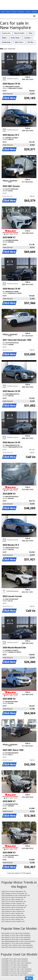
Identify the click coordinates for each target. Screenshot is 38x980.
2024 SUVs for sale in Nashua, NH (12, 909)
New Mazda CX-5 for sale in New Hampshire (16, 933)
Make (5, 38)
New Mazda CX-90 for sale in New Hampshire (16, 939)
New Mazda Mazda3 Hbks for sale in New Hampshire (18, 941)
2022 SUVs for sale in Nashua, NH (12, 919)
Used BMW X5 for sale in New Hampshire (15, 961)
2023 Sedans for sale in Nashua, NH (13, 915)
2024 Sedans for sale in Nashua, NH (13, 911)
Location (28, 38)
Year (31, 33)
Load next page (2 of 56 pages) (19, 873)
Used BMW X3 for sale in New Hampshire (15, 959)
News (9, 12)
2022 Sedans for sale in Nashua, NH (13, 921)
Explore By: (6, 33)
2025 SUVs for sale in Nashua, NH (12, 899)
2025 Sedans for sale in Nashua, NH (13, 903)
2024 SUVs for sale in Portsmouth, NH (14, 907)
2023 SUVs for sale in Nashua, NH (12, 913)
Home (3, 12)
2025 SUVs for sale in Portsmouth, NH (14, 897)
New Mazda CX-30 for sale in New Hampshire (16, 937)
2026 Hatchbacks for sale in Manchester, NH (16, 895)
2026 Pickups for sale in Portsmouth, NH (14, 893)
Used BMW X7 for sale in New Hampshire (15, 967)
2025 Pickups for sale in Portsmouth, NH (14, 905)
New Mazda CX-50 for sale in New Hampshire (16, 935)
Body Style (16, 38)
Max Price (19, 42)
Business (22, 12)
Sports (28, 12)
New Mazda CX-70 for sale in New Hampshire (16, 943)
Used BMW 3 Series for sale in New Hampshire (16, 963)
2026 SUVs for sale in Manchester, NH (14, 891)
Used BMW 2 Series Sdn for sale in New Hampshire (18, 975)
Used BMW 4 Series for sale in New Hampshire (16, 971)
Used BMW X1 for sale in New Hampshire (15, 965)
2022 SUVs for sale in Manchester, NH (14, 917)
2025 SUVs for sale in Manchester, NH (14, 901)
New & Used (20, 33)
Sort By (31, 42)
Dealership (7, 42)
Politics (14, 12)
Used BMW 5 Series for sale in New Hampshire (16, 969)
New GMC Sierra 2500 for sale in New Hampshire (17, 947)
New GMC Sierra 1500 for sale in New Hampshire (17, 945)
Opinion (34, 12)
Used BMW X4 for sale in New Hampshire (15, 973)
